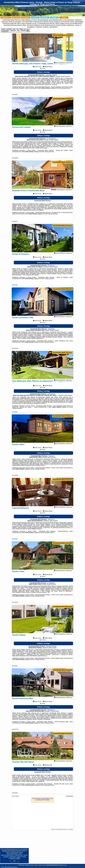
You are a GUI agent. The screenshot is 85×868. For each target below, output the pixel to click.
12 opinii (50, 523)
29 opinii (49, 587)
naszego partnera (66, 91)
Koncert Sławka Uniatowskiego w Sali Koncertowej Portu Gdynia (42, 799)
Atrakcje (54, 17)
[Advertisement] (42, 849)
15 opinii (51, 143)
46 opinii (63, 79)
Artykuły (64, 17)
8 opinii (49, 460)
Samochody (45, 17)
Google (4, 851)
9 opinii (65, 398)
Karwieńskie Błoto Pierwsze (62, 35)
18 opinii (52, 333)
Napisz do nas (63, 865)
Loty (35, 17)
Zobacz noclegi (43, 75)
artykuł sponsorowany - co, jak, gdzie (65, 829)
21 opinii (50, 270)
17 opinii (52, 714)
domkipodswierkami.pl (78, 1)
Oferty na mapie (16, 17)
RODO (18, 858)
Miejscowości (26, 17)
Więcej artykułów (15, 796)
